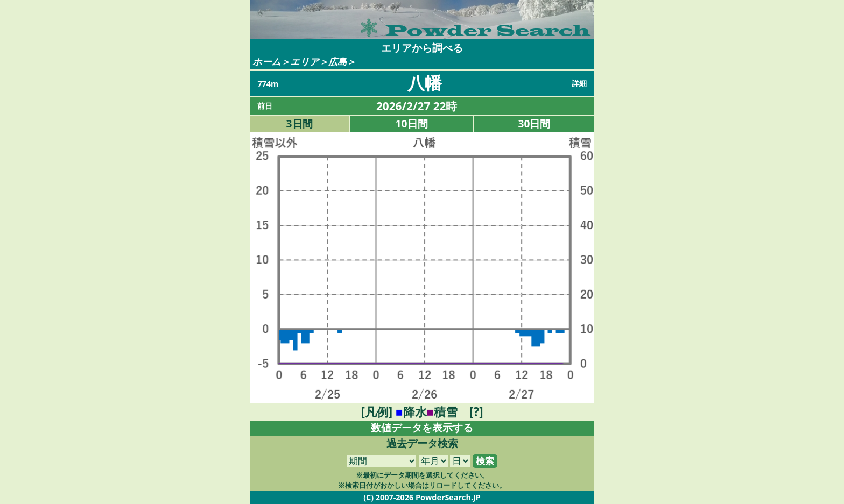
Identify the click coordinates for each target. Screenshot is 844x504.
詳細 (579, 83)
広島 (337, 62)
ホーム (267, 62)
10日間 (412, 123)
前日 (265, 106)
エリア (305, 62)
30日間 (534, 123)
